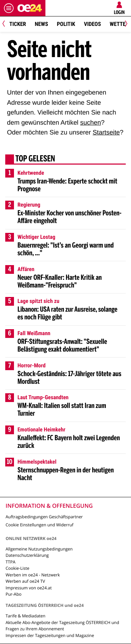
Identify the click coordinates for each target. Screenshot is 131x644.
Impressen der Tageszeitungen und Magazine (50, 635)
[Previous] (6, 24)
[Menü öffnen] (9, 8)
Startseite (106, 132)
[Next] (125, 24)
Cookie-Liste (17, 568)
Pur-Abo (14, 594)
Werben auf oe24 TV (25, 581)
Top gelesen (35, 159)
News (41, 24)
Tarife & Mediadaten (26, 616)
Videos (92, 24)
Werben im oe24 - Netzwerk (33, 575)
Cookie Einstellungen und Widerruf (39, 525)
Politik (66, 24)
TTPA (10, 562)
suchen (91, 122)
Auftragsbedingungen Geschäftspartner (44, 517)
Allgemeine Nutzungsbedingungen (39, 549)
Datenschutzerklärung (27, 555)
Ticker (18, 24)
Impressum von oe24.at (29, 588)
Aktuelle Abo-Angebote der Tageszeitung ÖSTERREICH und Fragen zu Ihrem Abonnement (62, 626)
